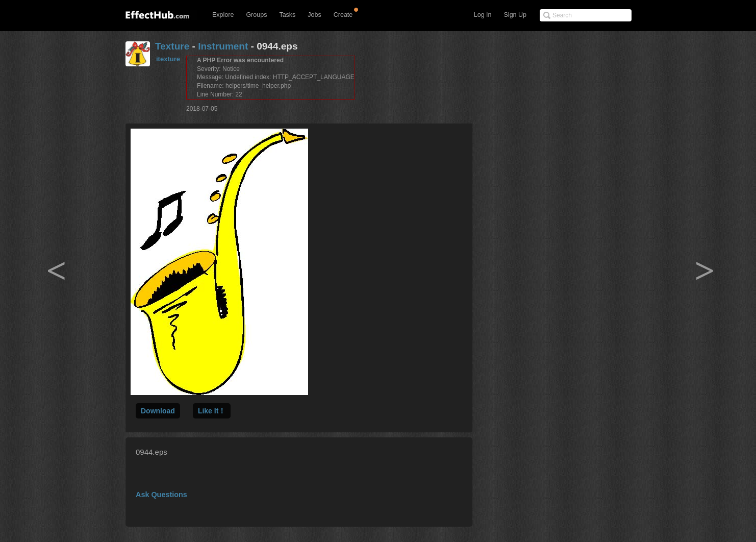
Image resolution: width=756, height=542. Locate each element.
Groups (256, 15)
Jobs (314, 15)
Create (343, 15)
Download (158, 411)
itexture (168, 59)
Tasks (287, 15)
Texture (172, 46)
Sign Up (515, 15)
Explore (223, 15)
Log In (483, 15)
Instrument (223, 46)
